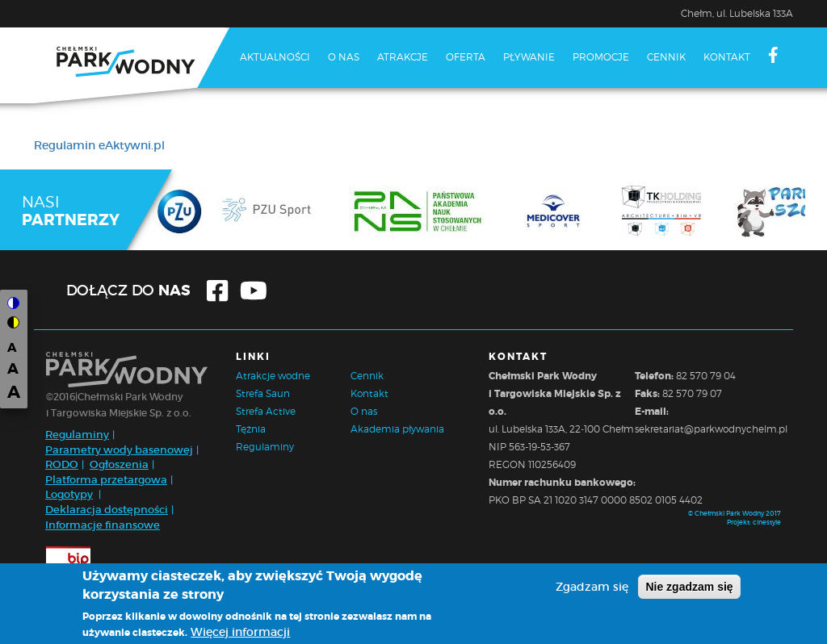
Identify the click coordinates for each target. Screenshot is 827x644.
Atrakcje (403, 57)
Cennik (666, 57)
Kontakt (727, 57)
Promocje (601, 57)
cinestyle (767, 522)
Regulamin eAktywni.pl (99, 145)
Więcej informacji (240, 635)
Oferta (466, 57)
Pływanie (529, 57)
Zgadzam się (592, 591)
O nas (344, 57)
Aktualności (275, 57)
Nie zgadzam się (689, 591)
